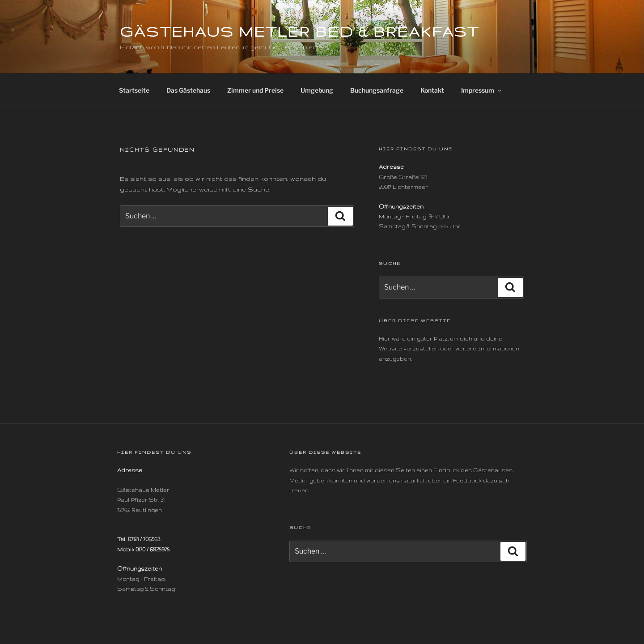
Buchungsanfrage (377, 90)
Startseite (134, 90)
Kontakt (432, 90)
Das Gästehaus (188, 90)
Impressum (482, 90)
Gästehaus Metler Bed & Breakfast (300, 32)
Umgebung (317, 90)
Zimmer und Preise (255, 90)
